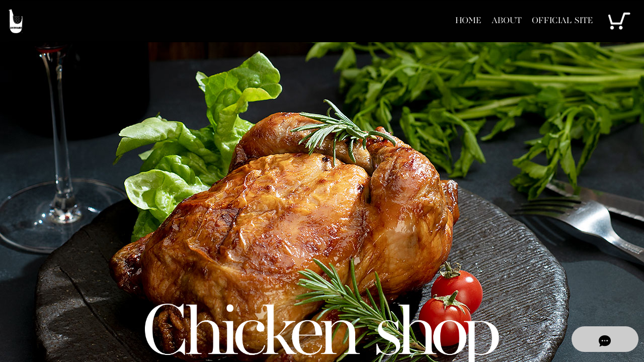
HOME (452, 21)
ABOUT (495, 21)
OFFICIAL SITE (558, 21)
